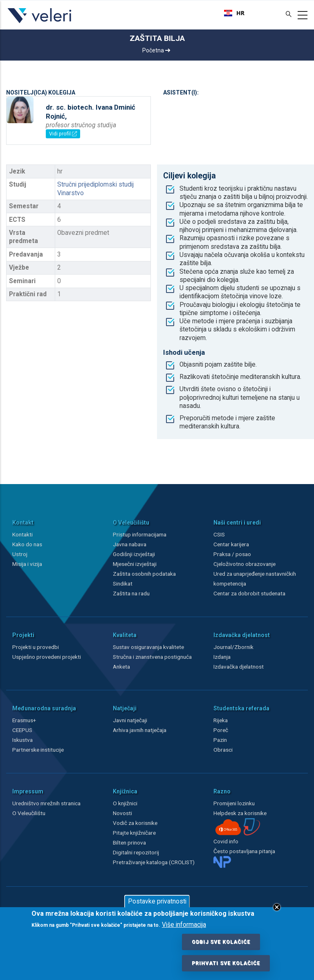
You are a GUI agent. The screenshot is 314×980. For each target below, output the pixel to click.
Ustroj (20, 554)
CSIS (219, 534)
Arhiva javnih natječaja (140, 730)
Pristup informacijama (140, 534)
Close (277, 907)
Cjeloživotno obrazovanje (244, 564)
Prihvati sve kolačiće (226, 963)
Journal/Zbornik (233, 647)
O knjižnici (125, 803)
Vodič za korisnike (135, 823)
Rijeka (221, 720)
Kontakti (22, 534)
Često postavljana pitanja (244, 851)
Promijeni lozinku (234, 803)
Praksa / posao (233, 554)
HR (234, 13)
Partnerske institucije (38, 750)
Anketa (121, 667)
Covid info (226, 841)
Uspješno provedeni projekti (47, 657)
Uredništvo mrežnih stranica (46, 803)
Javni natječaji (130, 720)
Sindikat (123, 583)
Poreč (221, 730)
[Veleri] (40, 23)
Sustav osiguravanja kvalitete (148, 647)
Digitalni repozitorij (136, 852)
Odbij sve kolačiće (221, 942)
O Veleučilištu (29, 813)
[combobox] (234, 13)
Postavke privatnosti (157, 901)
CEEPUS (22, 730)
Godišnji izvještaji (134, 554)
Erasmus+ (24, 720)
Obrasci (223, 750)
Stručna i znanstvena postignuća (152, 657)
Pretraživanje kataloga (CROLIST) (154, 862)
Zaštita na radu (131, 593)
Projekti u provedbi (36, 647)
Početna (156, 50)
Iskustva (22, 740)
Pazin (220, 740)
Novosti (122, 813)
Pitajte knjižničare (134, 833)
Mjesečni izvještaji (135, 564)
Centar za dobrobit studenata (249, 593)
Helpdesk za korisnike (240, 813)
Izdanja (222, 657)
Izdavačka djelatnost (239, 667)
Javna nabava (130, 544)
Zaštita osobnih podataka (144, 574)
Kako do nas (27, 544)
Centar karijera (231, 544)
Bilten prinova (129, 843)
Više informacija (184, 925)
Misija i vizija (27, 564)
